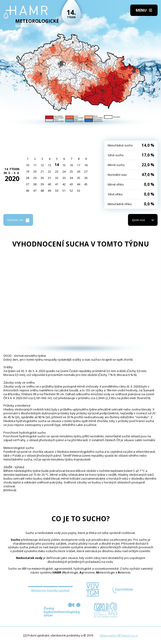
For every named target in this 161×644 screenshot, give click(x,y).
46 (28, 191)
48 (42, 191)
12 (42, 165)
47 (35, 191)
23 (57, 171)
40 (49, 184)
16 (71, 165)
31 (49, 178)
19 (28, 171)
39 (42, 184)
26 (79, 171)
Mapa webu (108, 635)
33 (64, 178)
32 (57, 178)
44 (79, 184)
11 (35, 165)
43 (71, 184)
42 (64, 184)
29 (35, 178)
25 (71, 171)
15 (64, 165)
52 (71, 191)
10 (28, 165)
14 (57, 165)
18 (86, 165)
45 (86, 184)
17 (79, 165)
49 (49, 191)
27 (86, 171)
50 (57, 191)
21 (42, 171)
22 (49, 171)
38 (35, 184)
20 (35, 171)
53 (79, 191)
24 (64, 171)
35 (79, 178)
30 (42, 178)
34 (71, 178)
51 (64, 191)
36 (86, 178)
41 (57, 184)
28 (28, 178)
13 (49, 165)
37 (28, 184)
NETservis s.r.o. (128, 635)
